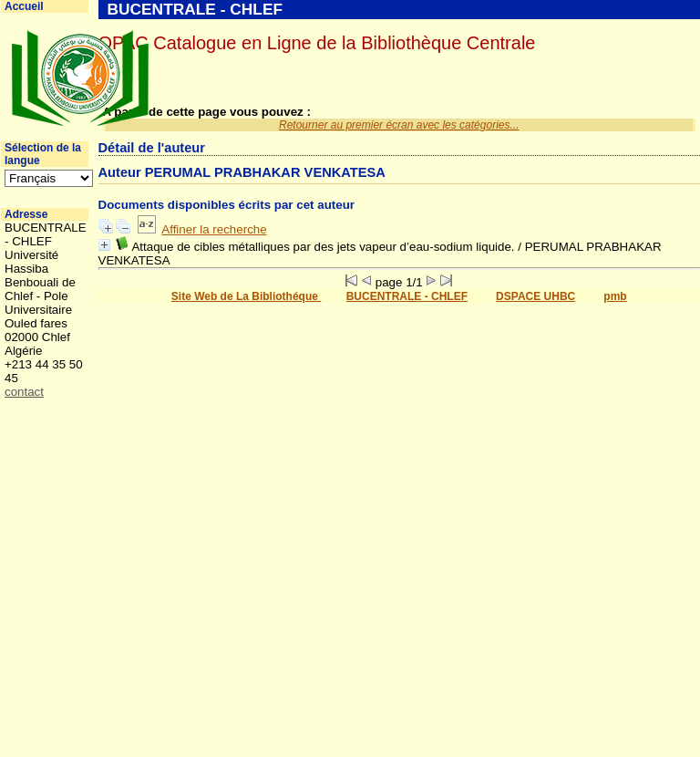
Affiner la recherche (214, 229)
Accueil (24, 6)
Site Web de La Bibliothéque (246, 296)
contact (24, 392)
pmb (615, 296)
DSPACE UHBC (535, 296)
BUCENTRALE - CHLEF (407, 296)
